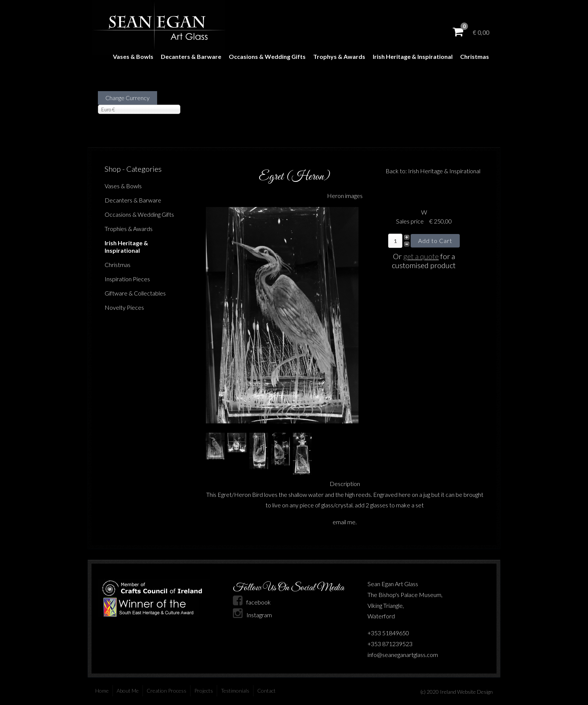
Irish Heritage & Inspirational (413, 56)
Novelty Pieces (124, 307)
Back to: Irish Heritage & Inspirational (433, 171)
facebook (252, 602)
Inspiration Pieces (127, 279)
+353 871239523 (390, 644)
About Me (128, 691)
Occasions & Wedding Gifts (267, 56)
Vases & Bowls (133, 56)
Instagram (252, 615)
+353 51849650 (388, 633)
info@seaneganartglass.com (403, 655)
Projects (204, 691)
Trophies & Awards (129, 229)
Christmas (475, 56)
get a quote (421, 256)
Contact (266, 691)
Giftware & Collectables (135, 293)
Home (102, 691)
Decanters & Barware (191, 56)
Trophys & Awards (339, 56)
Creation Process (166, 691)
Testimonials (235, 691)
